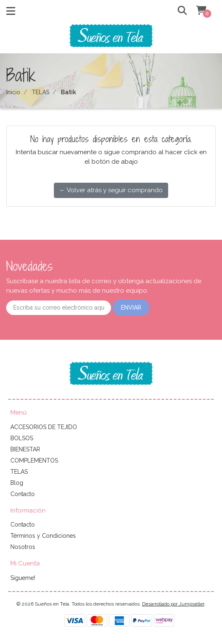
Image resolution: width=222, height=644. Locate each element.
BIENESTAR (25, 449)
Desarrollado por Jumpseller (173, 604)
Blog (17, 483)
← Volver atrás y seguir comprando (111, 190)
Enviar (131, 308)
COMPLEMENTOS (34, 460)
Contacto (23, 494)
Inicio (13, 92)
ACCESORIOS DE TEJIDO (44, 427)
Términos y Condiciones (43, 536)
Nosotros (23, 547)
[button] (177, 11)
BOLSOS (22, 438)
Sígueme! (23, 578)
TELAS (41, 92)
